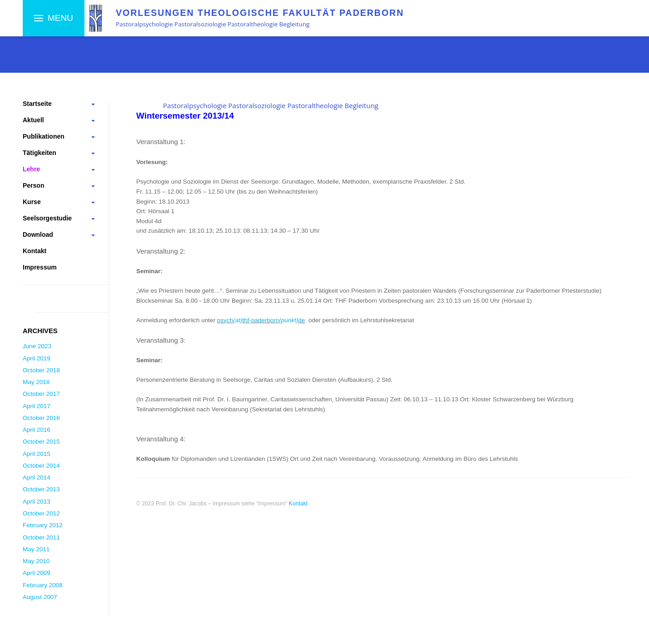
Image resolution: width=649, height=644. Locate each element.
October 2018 (41, 370)
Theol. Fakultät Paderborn (146, 57)
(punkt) (288, 320)
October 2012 (41, 513)
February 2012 (43, 525)
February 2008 (43, 585)
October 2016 (41, 418)
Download (38, 235)
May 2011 (36, 549)
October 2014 (41, 466)
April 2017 (37, 406)
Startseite (39, 57)
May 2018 (36, 382)
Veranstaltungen (231, 57)
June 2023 (37, 346)
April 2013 (37, 502)
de (301, 320)
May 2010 (36, 561)
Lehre (78, 57)
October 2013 (41, 489)
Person (33, 185)
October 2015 (41, 442)
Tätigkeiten (40, 153)
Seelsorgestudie (47, 218)
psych (225, 320)
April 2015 (37, 454)
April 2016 (37, 430)
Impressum (40, 267)
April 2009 (37, 573)
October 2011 (41, 537)
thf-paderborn (260, 320)
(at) (238, 320)
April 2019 (37, 358)
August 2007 (40, 597)
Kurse (32, 202)
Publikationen (44, 136)
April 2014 (37, 477)
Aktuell (33, 120)
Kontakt (35, 251)
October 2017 (41, 394)
